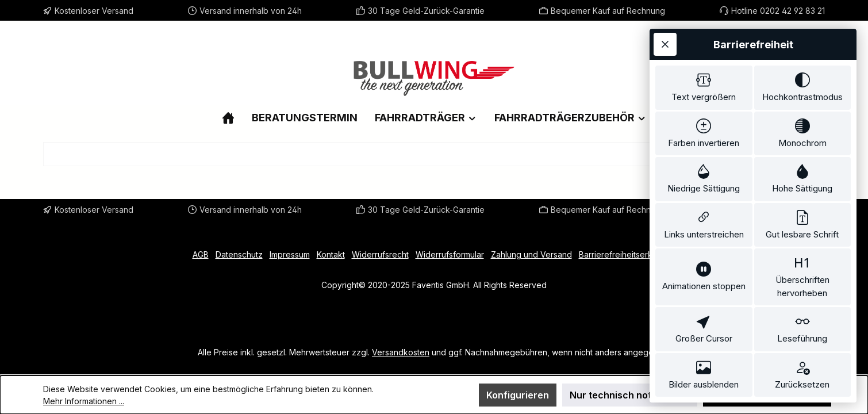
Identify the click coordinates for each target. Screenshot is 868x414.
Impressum (290, 254)
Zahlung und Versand (531, 254)
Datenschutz (239, 254)
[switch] (704, 88)
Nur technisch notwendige (630, 395)
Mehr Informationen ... (84, 401)
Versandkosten (401, 352)
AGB (201, 254)
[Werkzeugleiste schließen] (665, 44)
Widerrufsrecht (380, 254)
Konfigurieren (518, 395)
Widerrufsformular (450, 254)
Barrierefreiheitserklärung (627, 254)
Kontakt (331, 254)
